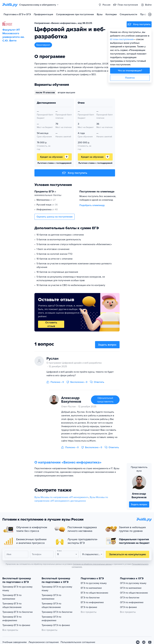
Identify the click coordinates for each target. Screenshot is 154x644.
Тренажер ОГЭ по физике (56, 625)
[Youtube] (150, 642)
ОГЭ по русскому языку (133, 583)
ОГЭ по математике (131, 588)
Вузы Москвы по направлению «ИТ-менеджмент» (62, 497)
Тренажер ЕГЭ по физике (16, 625)
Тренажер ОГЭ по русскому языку (57, 589)
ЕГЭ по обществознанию (94, 593)
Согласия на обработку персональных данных (92, 564)
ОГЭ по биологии (130, 598)
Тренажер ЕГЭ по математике (12, 597)
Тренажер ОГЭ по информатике (51, 619)
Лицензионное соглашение (44, 642)
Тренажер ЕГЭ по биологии (18, 612)
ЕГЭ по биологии (90, 598)
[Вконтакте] (138, 642)
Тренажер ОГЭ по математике (51, 597)
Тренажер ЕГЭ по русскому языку (17, 589)
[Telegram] (144, 642)
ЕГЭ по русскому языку (94, 583)
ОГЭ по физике (128, 607)
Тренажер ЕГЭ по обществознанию (12, 605)
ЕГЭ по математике (91, 588)
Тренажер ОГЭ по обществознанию (51, 605)
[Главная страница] (10, 5)
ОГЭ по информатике (132, 602)
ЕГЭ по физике (89, 607)
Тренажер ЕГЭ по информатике (12, 619)
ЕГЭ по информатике (92, 602)
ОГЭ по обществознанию (134, 593)
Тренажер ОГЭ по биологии (57, 612)
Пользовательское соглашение (78, 642)
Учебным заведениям (15, 642)
